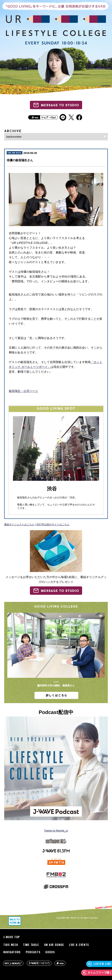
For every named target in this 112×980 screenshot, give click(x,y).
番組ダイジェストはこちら (19, 525)
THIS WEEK (11, 945)
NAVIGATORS (12, 952)
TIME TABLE (31, 945)
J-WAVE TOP (12, 937)
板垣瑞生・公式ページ (23, 391)
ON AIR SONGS (54, 945)
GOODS (50, 952)
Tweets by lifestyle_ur (56, 831)
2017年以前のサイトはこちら (53, 525)
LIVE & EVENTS (79, 945)
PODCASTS (33, 952)
